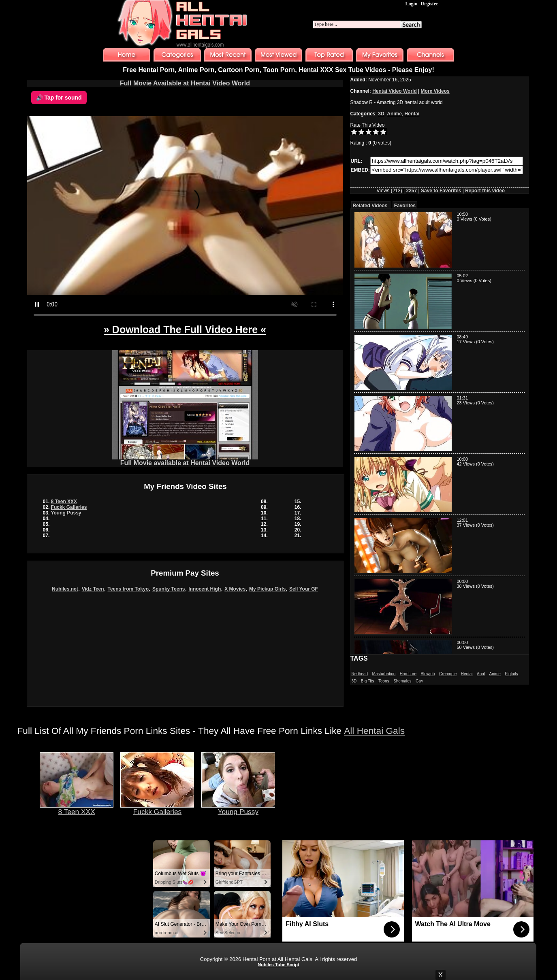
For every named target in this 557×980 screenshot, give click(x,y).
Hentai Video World (395, 91)
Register (430, 4)
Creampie (448, 674)
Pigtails (511, 674)
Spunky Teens (169, 589)
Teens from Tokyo (128, 589)
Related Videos (370, 206)
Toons (384, 681)
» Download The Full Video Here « (185, 330)
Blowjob (428, 674)
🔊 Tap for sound (59, 98)
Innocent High (205, 589)
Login (411, 4)
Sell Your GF (304, 589)
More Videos (435, 91)
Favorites (405, 206)
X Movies (235, 589)
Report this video (485, 191)
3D (381, 114)
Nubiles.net (65, 589)
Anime (394, 114)
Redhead (360, 674)
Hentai (412, 114)
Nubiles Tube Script (278, 965)
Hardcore (408, 674)
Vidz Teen (93, 589)
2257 (411, 191)
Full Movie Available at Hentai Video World (185, 83)
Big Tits (368, 681)
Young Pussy (66, 513)
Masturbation (384, 674)
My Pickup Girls (267, 589)
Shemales (402, 681)
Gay (419, 681)
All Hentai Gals (374, 731)
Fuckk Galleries (69, 507)
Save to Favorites (441, 191)
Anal (481, 674)
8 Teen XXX (64, 502)
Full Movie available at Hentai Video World (185, 460)
